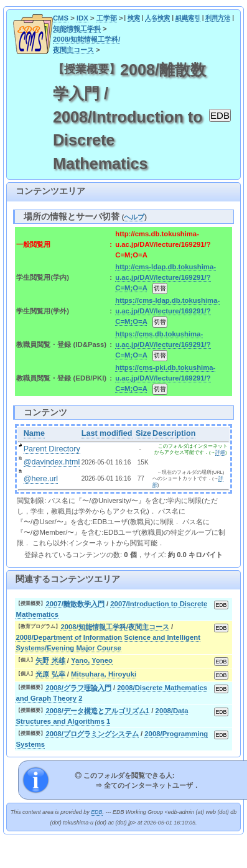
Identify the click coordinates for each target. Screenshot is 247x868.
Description (174, 433)
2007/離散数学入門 (75, 604)
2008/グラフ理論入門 (78, 688)
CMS (61, 18)
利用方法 (218, 18)
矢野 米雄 (50, 660)
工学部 (107, 18)
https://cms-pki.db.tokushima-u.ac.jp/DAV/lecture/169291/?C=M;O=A (165, 378)
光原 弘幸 (50, 674)
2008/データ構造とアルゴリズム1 (97, 711)
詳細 (220, 452)
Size (143, 433)
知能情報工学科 (77, 29)
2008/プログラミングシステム (92, 734)
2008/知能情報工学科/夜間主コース (115, 627)
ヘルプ (134, 217)
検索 (134, 18)
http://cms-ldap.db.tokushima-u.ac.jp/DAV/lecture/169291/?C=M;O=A (165, 277)
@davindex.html (52, 462)
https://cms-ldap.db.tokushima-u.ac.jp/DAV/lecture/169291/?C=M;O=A (167, 311)
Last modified (107, 433)
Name (34, 433)
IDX (82, 18)
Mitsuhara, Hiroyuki (104, 674)
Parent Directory (52, 449)
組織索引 (188, 18)
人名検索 (157, 18)
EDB (96, 812)
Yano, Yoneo (92, 660)
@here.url (41, 479)
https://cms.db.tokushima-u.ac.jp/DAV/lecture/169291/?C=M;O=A (163, 344)
